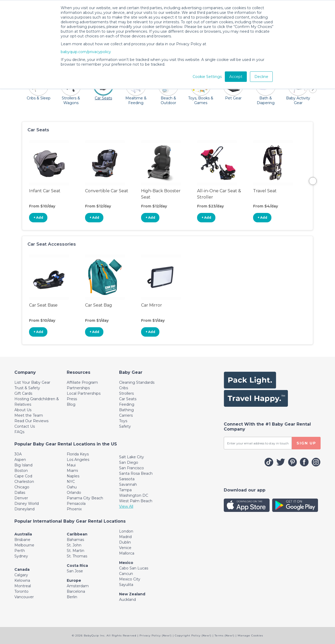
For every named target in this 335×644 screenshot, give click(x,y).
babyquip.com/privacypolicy (86, 52)
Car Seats (128, 399)
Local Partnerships (84, 393)
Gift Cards (23, 393)
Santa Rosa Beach (136, 473)
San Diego (129, 462)
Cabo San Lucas (134, 568)
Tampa (125, 490)
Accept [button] (236, 77)
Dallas (20, 493)
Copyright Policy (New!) (193, 635)
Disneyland (24, 509)
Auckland (127, 600)
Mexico (126, 563)
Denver (21, 498)
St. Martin (76, 551)
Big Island (23, 465)
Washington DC (134, 495)
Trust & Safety (27, 388)
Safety (125, 426)
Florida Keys (78, 454)
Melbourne (24, 545)
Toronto (21, 591)
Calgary (21, 575)
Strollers (126, 393)
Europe (74, 580)
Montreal (23, 586)
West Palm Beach (136, 501)
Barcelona (76, 591)
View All (126, 506)
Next (313, 181)
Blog (71, 404)
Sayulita (126, 585)
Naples (73, 476)
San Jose (75, 571)
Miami (72, 471)
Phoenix (74, 509)
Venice (125, 548)
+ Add (38, 218)
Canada (22, 569)
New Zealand (132, 594)
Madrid (125, 537)
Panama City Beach (85, 498)
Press (72, 399)
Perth (20, 551)
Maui (71, 465)
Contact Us (25, 426)
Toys (123, 421)
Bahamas (75, 540)
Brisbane (22, 540)
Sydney (21, 556)
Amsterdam (78, 586)
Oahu (72, 487)
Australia (23, 534)
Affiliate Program (82, 382)
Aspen (20, 460)
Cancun (126, 574)
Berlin (72, 597)
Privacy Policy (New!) (156, 635)
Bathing (126, 410)
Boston (21, 471)
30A (18, 454)
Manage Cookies (250, 635)
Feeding (127, 404)
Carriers (126, 415)
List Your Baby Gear (32, 382)
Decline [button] (261, 77)
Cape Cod (23, 476)
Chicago (22, 487)
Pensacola (76, 504)
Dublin (125, 542)
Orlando (74, 493)
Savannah (128, 484)
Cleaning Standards (137, 382)
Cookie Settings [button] (207, 77)
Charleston (24, 482)
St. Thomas (77, 556)
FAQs (19, 432)
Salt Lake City (132, 457)
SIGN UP (306, 443)
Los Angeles (78, 460)
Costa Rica (77, 566)
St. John (74, 545)
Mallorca (127, 553)
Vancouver (24, 597)
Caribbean (77, 534)
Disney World (27, 504)
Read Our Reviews (31, 421)
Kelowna (22, 580)
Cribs (124, 388)
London (126, 531)
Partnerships (78, 388)
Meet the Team (29, 415)
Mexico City (130, 579)
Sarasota (127, 479)
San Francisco (132, 468)
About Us (23, 410)
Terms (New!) (225, 635)
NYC (71, 482)
